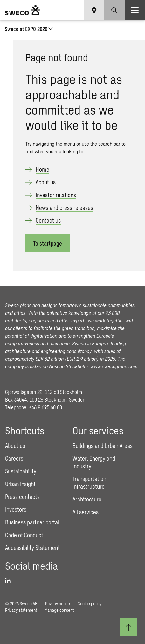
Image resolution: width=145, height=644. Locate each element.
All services (86, 512)
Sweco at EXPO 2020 (26, 29)
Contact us (48, 220)
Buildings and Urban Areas (103, 446)
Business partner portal (32, 522)
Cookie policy (90, 604)
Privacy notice (58, 604)
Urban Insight (20, 484)
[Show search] (114, 10)
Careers (14, 458)
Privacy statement (21, 610)
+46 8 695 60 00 (45, 407)
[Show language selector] (94, 10)
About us (46, 182)
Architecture (87, 499)
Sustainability (21, 471)
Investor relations (56, 195)
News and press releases (64, 208)
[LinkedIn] (10, 581)
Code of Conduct (24, 535)
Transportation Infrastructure (89, 483)
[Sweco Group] (23, 10)
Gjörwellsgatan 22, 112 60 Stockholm (44, 392)
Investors (16, 509)
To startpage (48, 243)
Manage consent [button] (59, 610)
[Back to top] (128, 627)
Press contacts (22, 497)
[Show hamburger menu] (135, 10)
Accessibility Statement (32, 548)
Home (42, 169)
